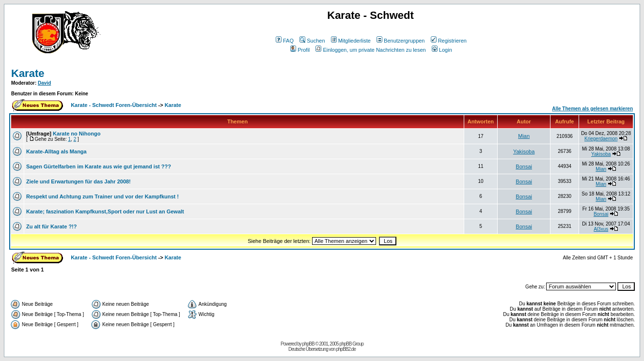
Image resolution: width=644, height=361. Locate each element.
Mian (524, 136)
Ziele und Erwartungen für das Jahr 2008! (79, 181)
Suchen (312, 41)
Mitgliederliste (351, 41)
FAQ (285, 41)
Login (442, 50)
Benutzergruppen (401, 41)
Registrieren (449, 41)
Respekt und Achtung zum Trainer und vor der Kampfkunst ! (102, 196)
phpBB (308, 344)
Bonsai (524, 166)
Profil (300, 50)
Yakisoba (524, 151)
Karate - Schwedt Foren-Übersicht (114, 105)
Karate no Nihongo (77, 134)
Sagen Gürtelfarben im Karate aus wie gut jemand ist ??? (99, 166)
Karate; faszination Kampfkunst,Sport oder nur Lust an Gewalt (105, 211)
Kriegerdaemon (601, 139)
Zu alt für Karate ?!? (52, 226)
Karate (28, 73)
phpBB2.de (346, 349)
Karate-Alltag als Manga (56, 151)
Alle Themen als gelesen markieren (592, 109)
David (44, 83)
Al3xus (601, 229)
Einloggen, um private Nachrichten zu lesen (370, 50)
